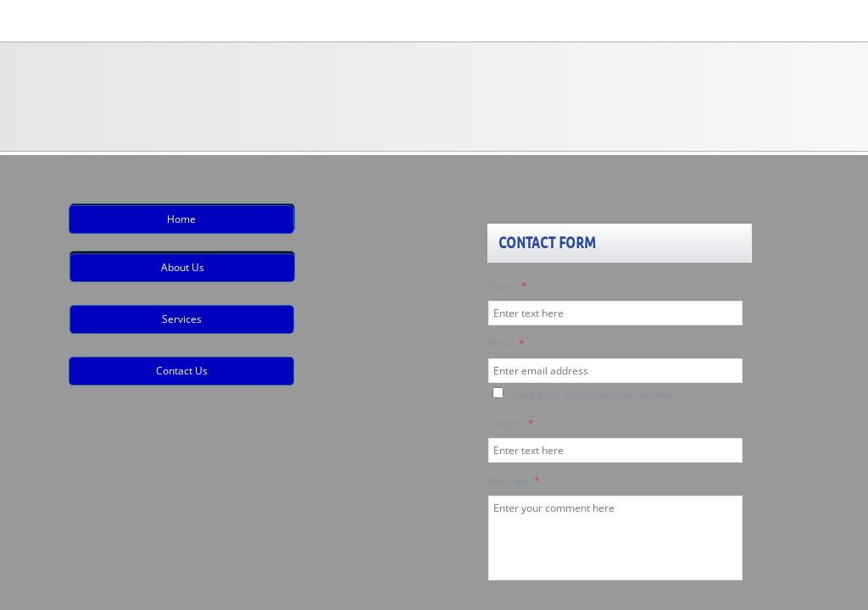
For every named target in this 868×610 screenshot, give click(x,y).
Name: (508, 286)
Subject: (511, 423)
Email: (506, 344)
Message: (514, 481)
